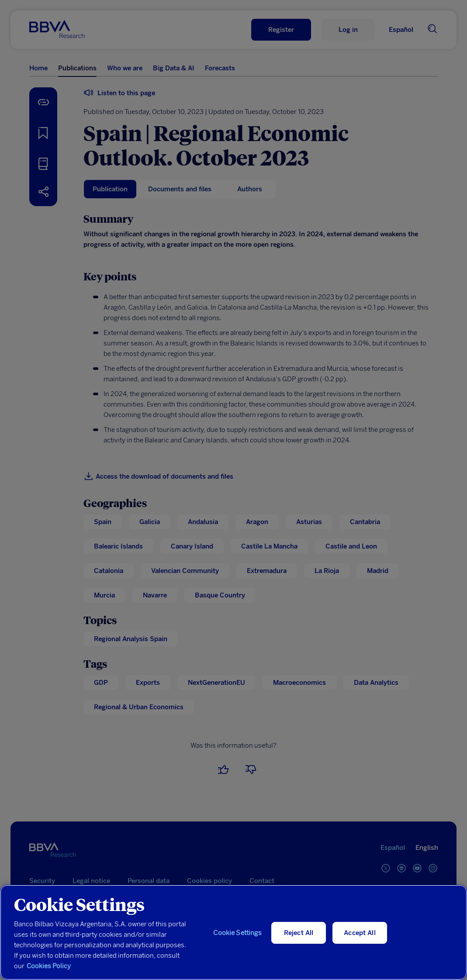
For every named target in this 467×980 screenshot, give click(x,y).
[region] (233, 932)
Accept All (360, 933)
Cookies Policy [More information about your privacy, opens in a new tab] (49, 966)
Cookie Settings (237, 933)
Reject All (299, 933)
